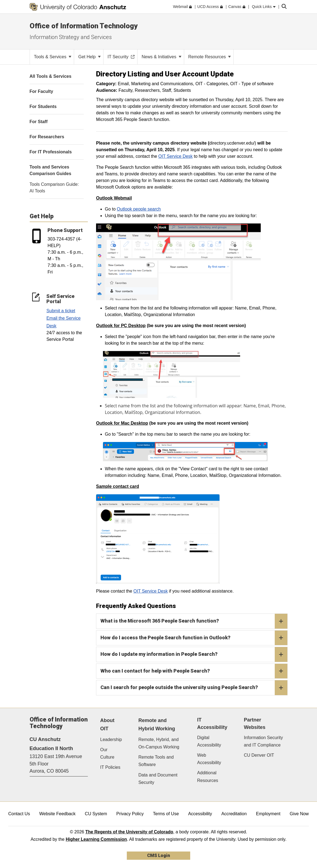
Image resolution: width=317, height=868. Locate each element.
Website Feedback (57, 814)
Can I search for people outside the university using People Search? (194, 688)
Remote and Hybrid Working (157, 725)
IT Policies (110, 767)
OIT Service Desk (176, 156)
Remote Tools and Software (156, 761)
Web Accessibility (209, 759)
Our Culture (107, 753)
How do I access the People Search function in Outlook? (194, 638)
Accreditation (234, 814)
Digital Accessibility (209, 741)
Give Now (299, 814)
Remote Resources (210, 57)
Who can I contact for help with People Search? (194, 671)
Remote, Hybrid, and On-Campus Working (159, 743)
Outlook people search (139, 209)
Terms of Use (166, 814)
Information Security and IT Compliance (263, 741)
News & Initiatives (162, 57)
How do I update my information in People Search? (194, 654)
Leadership (111, 740)
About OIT (107, 725)
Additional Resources (207, 776)
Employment (268, 814)
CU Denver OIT (259, 755)
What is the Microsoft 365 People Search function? (194, 621)
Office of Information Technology (84, 26)
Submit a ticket (61, 311)
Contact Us (19, 814)
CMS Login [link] (158, 855)
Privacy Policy (130, 814)
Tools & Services (53, 57)
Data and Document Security (158, 779)
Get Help (89, 57)
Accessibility (200, 814)
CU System (96, 814)
